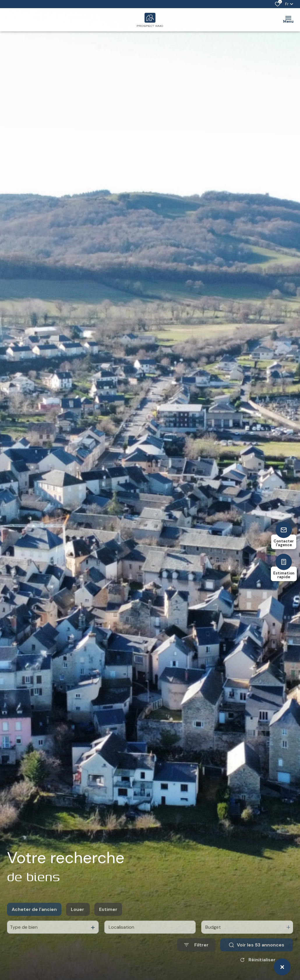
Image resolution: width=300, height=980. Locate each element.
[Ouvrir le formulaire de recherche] (196, 960)
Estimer (108, 924)
